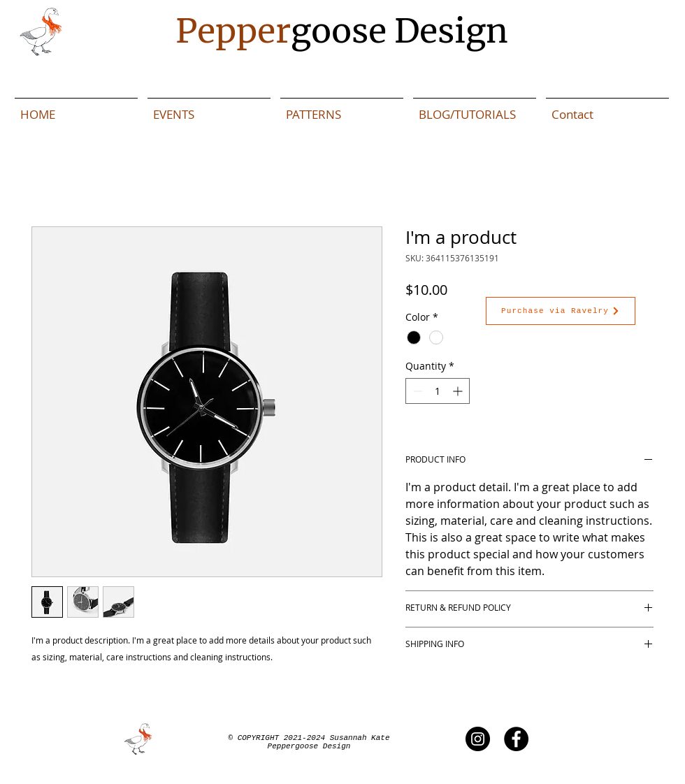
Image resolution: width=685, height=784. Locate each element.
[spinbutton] (438, 391)
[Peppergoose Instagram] (478, 739)
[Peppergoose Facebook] (516, 739)
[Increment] (459, 391)
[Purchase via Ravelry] (561, 311)
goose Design (342, 31)
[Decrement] (416, 391)
